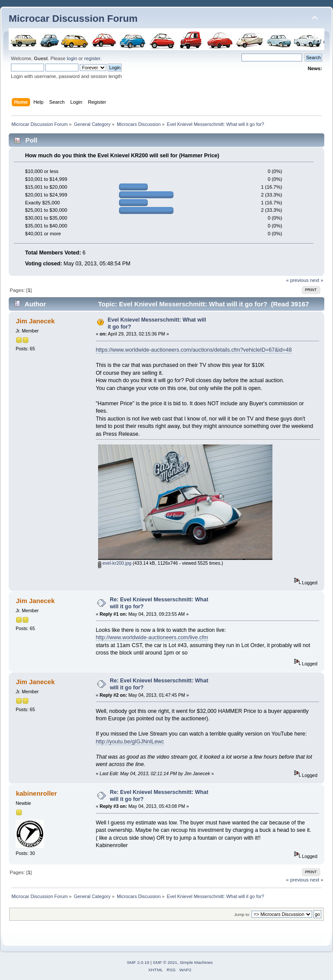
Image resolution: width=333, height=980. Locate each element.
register (92, 58)
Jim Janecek (35, 321)
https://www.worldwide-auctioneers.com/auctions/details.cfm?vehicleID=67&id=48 (194, 350)
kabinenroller (36, 793)
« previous (297, 280)
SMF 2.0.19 (138, 962)
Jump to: (242, 914)
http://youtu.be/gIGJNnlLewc (130, 742)
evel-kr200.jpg (115, 563)
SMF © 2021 (165, 962)
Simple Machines (196, 962)
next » (317, 280)
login (72, 58)
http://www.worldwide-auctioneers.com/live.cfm (152, 638)
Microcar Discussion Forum (73, 19)
